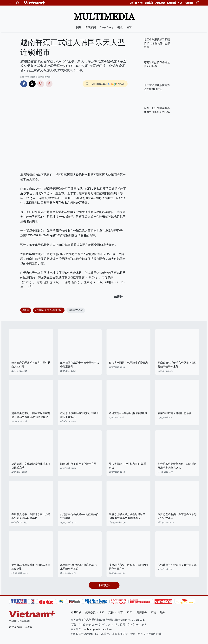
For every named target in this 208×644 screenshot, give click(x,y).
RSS (102, 612)
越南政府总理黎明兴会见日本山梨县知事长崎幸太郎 (177, 365)
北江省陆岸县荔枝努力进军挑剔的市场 (157, 87)
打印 (41, 84)
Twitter (32, 84)
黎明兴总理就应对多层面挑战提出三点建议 (31, 567)
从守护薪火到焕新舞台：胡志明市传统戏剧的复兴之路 (177, 466)
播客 (129, 27)
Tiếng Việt (136, 3)
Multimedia (104, 17)
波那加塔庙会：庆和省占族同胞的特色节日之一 (128, 567)
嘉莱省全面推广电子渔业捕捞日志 (128, 363)
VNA (130, 612)
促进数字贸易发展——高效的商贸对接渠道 (79, 516)
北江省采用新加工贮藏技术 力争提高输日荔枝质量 (157, 43)
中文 (180, 3)
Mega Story (107, 27)
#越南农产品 (76, 310)
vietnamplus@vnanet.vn (98, 629)
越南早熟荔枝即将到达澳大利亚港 (157, 64)
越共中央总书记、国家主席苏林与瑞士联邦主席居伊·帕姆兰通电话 (31, 415)
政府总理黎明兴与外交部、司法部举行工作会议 (80, 415)
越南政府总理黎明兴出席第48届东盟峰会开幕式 (79, 567)
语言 (120, 612)
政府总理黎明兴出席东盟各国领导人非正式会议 (177, 516)
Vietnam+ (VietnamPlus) (35, 3)
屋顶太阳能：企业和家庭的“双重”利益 (128, 466)
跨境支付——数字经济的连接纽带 (128, 413)
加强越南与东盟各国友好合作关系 (177, 565)
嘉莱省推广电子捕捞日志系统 (175, 413)
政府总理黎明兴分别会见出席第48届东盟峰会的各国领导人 (127, 516)
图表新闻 (91, 27)
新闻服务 (142, 612)
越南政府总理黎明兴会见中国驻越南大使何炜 (31, 365)
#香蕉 (26, 310)
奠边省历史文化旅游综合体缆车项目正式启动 (31, 466)
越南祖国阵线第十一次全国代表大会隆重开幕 (80, 365)
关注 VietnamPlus (96, 84)
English (149, 3)
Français (160, 3)
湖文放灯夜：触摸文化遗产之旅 (78, 464)
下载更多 (104, 585)
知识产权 (76, 612)
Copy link (49, 84)
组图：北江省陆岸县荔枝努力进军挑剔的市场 (157, 110)
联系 (163, 612)
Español (171, 3)
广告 (154, 612)
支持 (111, 612)
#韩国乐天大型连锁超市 (49, 310)
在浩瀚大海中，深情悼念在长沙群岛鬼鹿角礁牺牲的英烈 (31, 516)
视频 (120, 27)
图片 (79, 27)
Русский (189, 3)
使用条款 (90, 612)
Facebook (24, 84)
